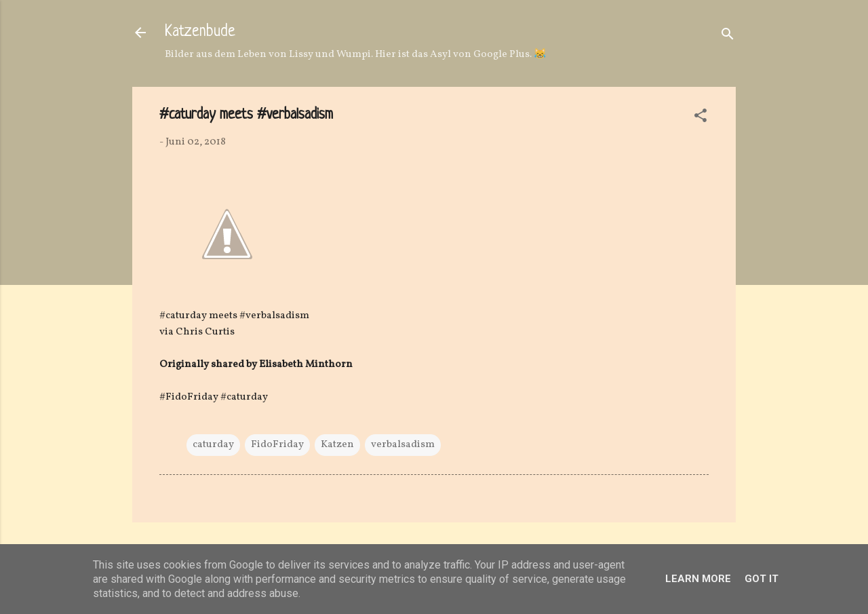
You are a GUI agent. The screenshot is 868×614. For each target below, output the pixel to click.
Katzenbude (200, 32)
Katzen (337, 445)
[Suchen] (728, 37)
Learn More (698, 579)
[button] (701, 118)
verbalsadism (403, 445)
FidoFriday (277, 445)
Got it (762, 579)
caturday (213, 445)
